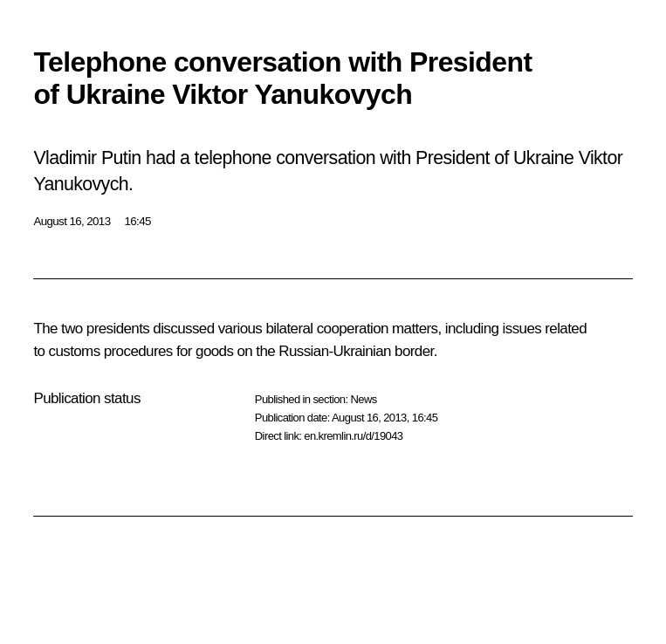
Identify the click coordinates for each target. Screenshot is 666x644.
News (363, 399)
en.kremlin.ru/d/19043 (353, 436)
